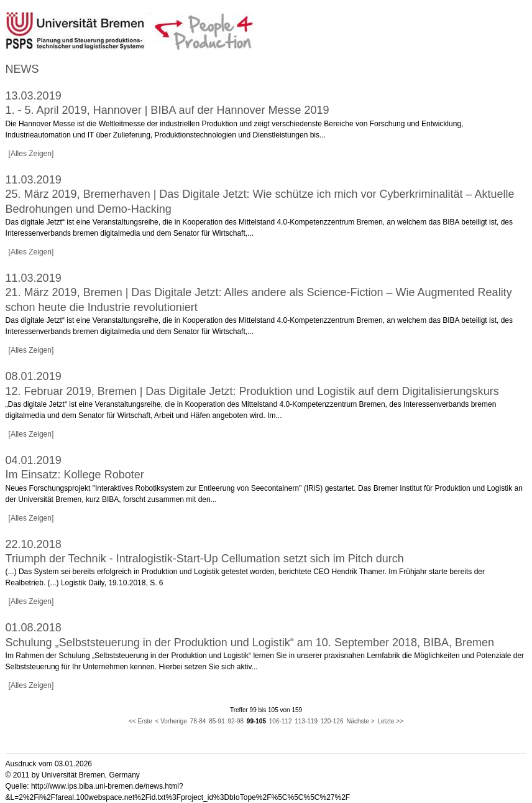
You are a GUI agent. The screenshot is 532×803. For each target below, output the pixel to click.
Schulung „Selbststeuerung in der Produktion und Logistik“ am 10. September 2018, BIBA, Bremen (250, 643)
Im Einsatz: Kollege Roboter (75, 475)
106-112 (281, 721)
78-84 (198, 721)
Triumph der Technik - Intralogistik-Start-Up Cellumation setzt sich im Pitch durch (205, 559)
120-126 (332, 721)
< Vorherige (171, 721)
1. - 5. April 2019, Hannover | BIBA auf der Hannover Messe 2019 (167, 110)
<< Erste (140, 721)
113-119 (306, 721)
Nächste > (360, 721)
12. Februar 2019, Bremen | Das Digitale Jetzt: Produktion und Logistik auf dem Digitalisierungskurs (252, 391)
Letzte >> (390, 721)
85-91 (217, 721)
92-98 (236, 721)
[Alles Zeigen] (31, 154)
